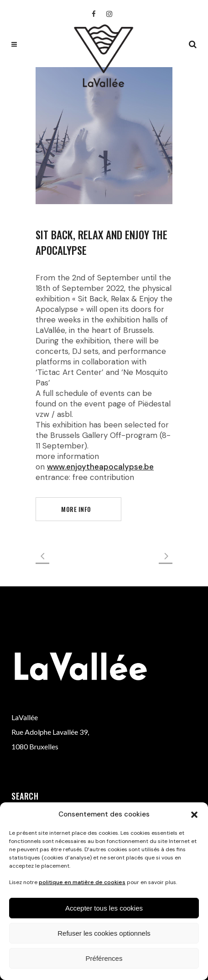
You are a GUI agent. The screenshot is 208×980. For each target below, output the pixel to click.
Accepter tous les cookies (104, 908)
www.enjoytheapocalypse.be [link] (100, 467)
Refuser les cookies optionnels (104, 933)
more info (76, 509)
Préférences (104, 958)
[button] (194, 815)
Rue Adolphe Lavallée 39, (50, 732)
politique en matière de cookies (82, 882)
